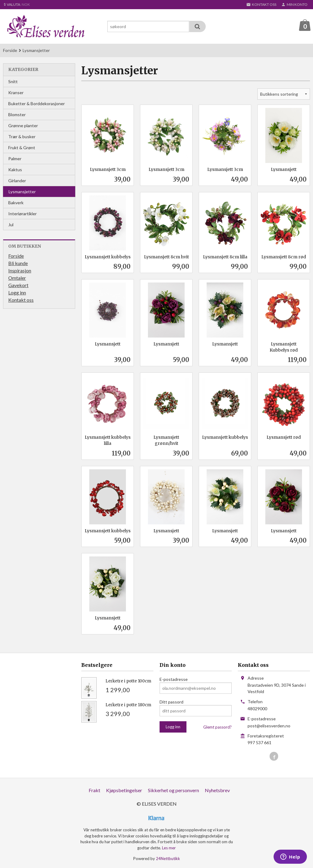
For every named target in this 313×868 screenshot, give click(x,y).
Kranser (16, 92)
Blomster (17, 115)
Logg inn (17, 292)
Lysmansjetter (22, 192)
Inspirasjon (20, 270)
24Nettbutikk (168, 859)
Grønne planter (23, 126)
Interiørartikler (22, 214)
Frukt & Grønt (22, 148)
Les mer (169, 848)
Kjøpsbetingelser (124, 790)
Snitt (13, 81)
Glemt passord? (217, 727)
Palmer (15, 159)
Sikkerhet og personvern (173, 790)
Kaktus (15, 170)
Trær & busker (22, 137)
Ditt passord (171, 702)
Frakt (94, 790)
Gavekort (18, 285)
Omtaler (17, 278)
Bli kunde (18, 263)
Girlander (17, 181)
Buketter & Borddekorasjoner (37, 103)
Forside (10, 50)
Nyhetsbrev (217, 790)
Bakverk (16, 203)
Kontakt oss (21, 300)
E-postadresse (174, 679)
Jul (11, 225)
